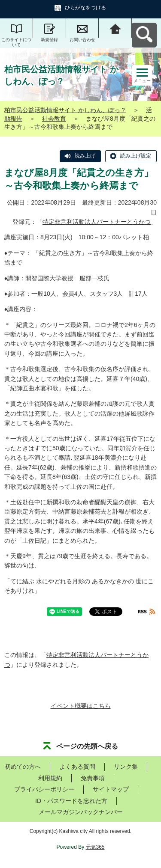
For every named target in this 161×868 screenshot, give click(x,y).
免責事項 (93, 778)
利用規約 (50, 778)
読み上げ (85, 156)
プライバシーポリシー (44, 789)
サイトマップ (111, 789)
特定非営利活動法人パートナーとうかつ (97, 222)
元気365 (95, 847)
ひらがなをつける (85, 8)
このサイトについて (16, 42)
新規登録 (49, 40)
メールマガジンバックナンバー (81, 812)
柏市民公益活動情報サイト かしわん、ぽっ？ (65, 110)
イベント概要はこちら (81, 706)
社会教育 (54, 119)
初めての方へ (23, 767)
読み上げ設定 (136, 156)
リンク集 (126, 767)
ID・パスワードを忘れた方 (71, 801)
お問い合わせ (82, 40)
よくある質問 (77, 767)
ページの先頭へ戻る (87, 746)
